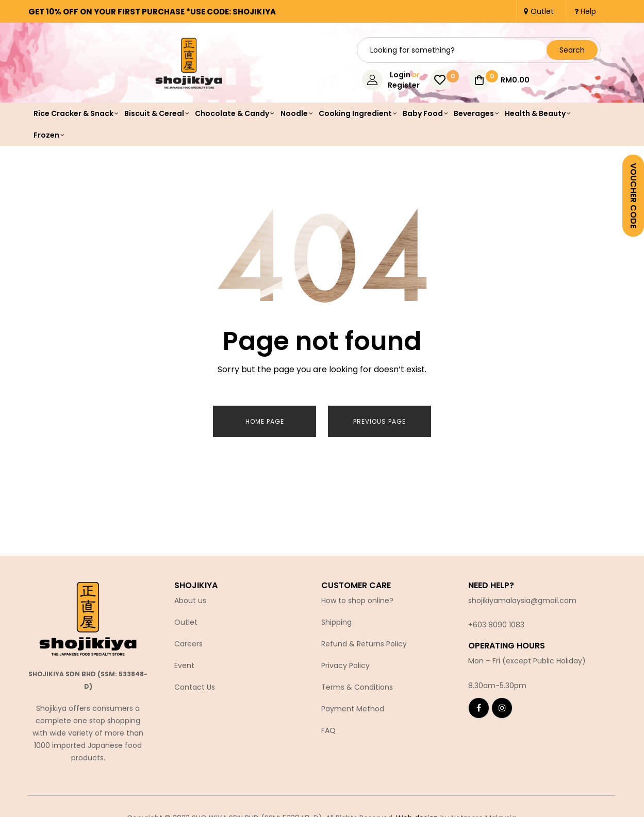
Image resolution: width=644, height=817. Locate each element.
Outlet (186, 618)
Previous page (379, 421)
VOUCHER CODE (633, 196)
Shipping (336, 618)
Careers (188, 639)
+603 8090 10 (492, 620)
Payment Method (353, 704)
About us (190, 596)
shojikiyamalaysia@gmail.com (522, 596)
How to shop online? (357, 596)
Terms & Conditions (357, 682)
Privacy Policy (345, 661)
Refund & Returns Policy (364, 639)
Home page (265, 421)
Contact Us (195, 682)
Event (184, 661)
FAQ (328, 726)
